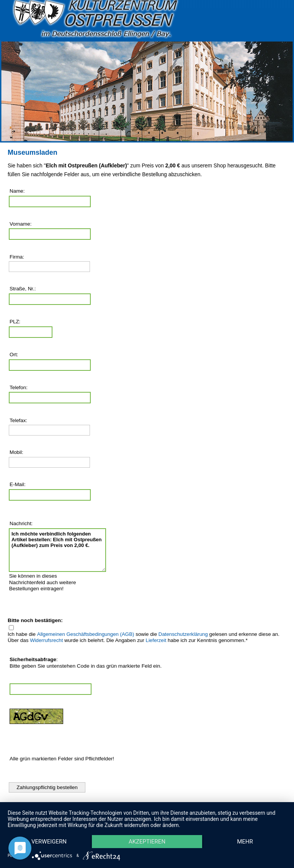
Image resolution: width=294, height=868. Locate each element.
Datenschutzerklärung (183, 634)
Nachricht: (21, 523)
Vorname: (20, 224)
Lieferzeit (156, 640)
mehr (245, 842)
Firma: (17, 257)
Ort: (14, 355)
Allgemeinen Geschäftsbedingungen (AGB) (86, 634)
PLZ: (15, 322)
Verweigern (49, 842)
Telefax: (18, 420)
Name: (17, 191)
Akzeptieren (147, 842)
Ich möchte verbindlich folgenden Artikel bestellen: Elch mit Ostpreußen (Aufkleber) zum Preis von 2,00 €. (57, 550)
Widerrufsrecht (46, 640)
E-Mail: (18, 484)
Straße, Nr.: (23, 289)
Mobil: (16, 452)
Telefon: (19, 387)
